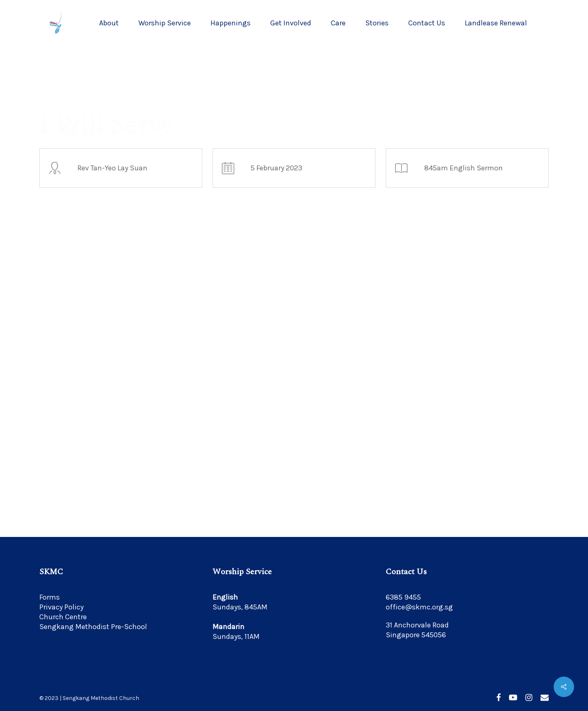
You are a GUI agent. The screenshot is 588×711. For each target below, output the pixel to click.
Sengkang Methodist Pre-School (93, 627)
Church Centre (63, 617)
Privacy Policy (61, 607)
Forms (50, 597)
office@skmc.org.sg (419, 607)
